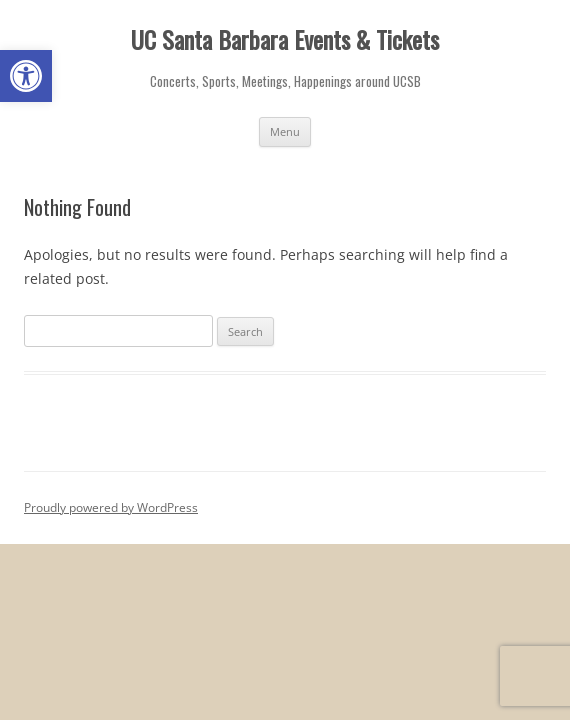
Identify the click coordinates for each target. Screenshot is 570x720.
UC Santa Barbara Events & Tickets (285, 39)
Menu (285, 131)
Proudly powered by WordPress (111, 507)
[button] (26, 76)
